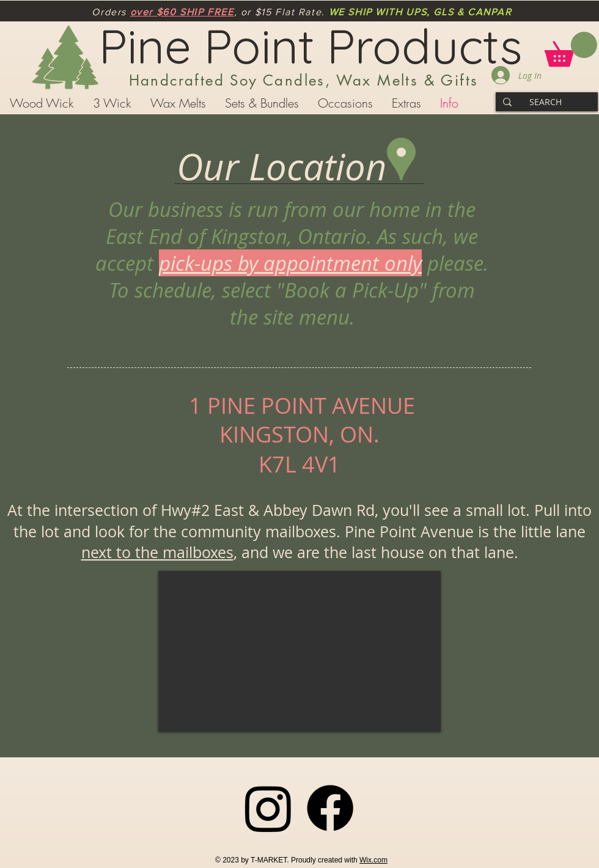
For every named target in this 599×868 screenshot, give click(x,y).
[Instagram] (268, 808)
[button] (571, 49)
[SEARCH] (546, 102)
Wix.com (373, 860)
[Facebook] (330, 808)
